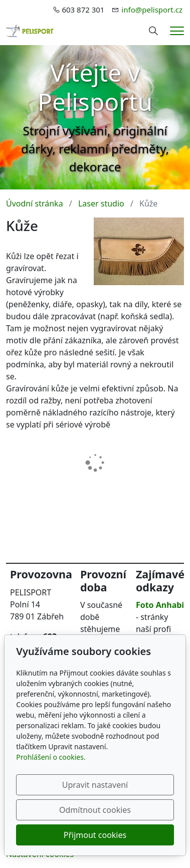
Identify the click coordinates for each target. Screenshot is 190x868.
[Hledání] (153, 31)
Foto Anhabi (160, 605)
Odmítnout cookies (95, 810)
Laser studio (101, 203)
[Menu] (177, 31)
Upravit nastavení (95, 785)
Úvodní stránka (35, 203)
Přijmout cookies (95, 835)
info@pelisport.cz (152, 10)
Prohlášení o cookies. (51, 757)
